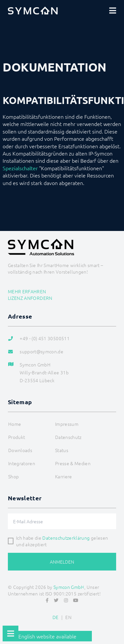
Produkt (17, 437)
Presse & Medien (73, 463)
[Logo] (33, 10)
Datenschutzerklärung (66, 538)
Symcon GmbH (69, 587)
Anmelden (62, 562)
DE (56, 617)
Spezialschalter (20, 168)
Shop (13, 476)
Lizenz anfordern (30, 298)
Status (62, 450)
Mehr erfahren (27, 291)
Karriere (64, 476)
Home (15, 424)
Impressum (67, 424)
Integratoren (22, 463)
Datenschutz (68, 437)
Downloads (20, 450)
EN (68, 617)
